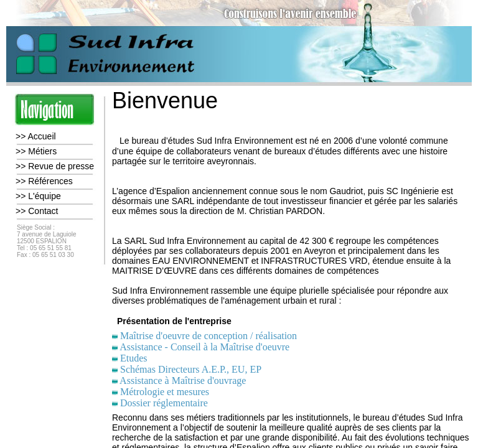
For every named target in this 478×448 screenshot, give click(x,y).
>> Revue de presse (55, 166)
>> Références (44, 181)
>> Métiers (36, 151)
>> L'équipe (38, 196)
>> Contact (37, 211)
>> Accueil (36, 136)
